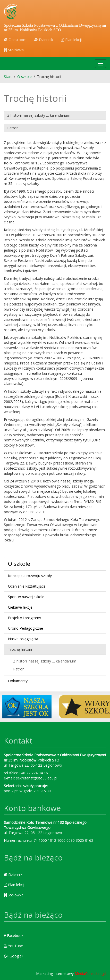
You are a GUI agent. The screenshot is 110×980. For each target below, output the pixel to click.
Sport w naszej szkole (26, 597)
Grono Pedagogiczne (26, 628)
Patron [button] (13, 128)
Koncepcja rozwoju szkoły (30, 576)
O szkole (19, 563)
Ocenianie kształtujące (27, 586)
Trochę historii (20, 649)
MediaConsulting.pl (90, 973)
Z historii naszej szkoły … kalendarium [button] (39, 115)
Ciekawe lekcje (20, 607)
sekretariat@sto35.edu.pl (37, 778)
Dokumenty (18, 681)
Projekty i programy (24, 618)
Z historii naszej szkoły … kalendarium (45, 661)
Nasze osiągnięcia (23, 639)
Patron (19, 669)
